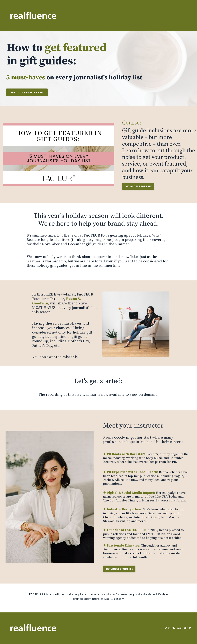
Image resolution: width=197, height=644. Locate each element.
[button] (27, 92)
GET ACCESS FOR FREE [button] (27, 92)
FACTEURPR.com (114, 608)
